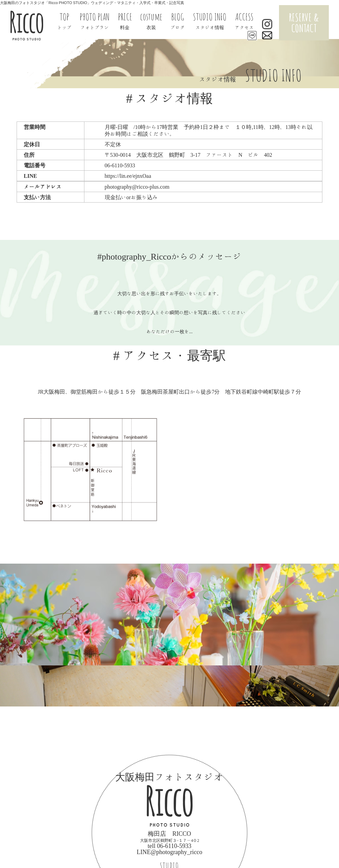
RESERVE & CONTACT (304, 23)
